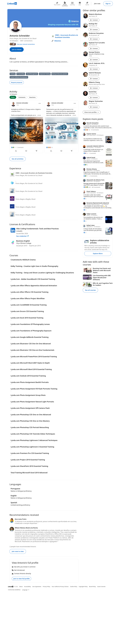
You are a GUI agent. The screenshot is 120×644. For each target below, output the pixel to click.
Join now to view (18, 551)
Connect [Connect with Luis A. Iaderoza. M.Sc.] (94, 69)
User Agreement (37, 587)
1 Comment (20, 147)
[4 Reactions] (85, 221)
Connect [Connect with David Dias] (94, 98)
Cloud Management (32, 74)
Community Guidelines (14, 590)
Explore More (98, 254)
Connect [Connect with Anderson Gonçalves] (94, 39)
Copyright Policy (83, 587)
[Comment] (26, 151)
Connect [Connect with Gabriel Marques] (94, 79)
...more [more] (39, 115)
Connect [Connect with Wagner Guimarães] (94, 107)
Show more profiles (92, 112)
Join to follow (17, 50)
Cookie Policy (74, 587)
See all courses (90, 290)
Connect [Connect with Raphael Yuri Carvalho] (94, 48)
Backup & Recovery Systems (60, 74)
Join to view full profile (21, 579)
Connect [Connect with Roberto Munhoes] (94, 20)
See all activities (18, 159)
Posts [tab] (13, 97)
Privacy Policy (46, 587)
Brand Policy (92, 587)
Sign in (108, 4)
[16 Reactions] (87, 130)
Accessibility (27, 587)
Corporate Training (45, 74)
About (21, 587)
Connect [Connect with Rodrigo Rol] (94, 30)
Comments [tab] (22, 97)
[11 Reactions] (86, 176)
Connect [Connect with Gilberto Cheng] (94, 88)
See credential (23, 236)
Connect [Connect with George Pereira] (94, 60)
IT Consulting (21, 74)
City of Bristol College (24, 243)
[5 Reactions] (13, 147)
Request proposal (17, 82)
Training (13, 74)
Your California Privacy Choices (60, 587)
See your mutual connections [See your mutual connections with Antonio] (26, 44)
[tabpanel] (44, 127)
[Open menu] (77, 30)
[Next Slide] (78, 128)
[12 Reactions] (49, 147)
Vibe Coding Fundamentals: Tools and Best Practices (38, 229)
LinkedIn (19, 231)
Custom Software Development (19, 77)
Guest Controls (101, 587)
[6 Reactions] (85, 199)
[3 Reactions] (86, 153)
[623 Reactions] (87, 187)
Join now (97, 4)
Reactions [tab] (32, 97)
